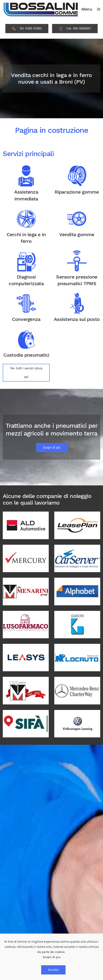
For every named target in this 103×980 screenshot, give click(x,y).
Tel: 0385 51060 (27, 29)
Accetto (53, 970)
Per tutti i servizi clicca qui (26, 373)
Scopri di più (52, 448)
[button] (91, 9)
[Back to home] (41, 9)
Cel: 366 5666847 (75, 29)
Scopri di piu (52, 957)
